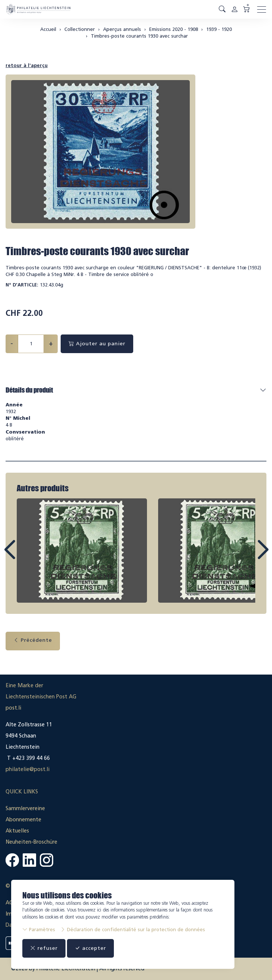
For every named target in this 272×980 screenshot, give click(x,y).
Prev (26, 556)
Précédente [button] (33, 640)
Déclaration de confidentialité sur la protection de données (133, 930)
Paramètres (39, 930)
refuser (44, 948)
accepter (90, 948)
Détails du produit (29, 390)
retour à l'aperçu (27, 65)
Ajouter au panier (97, 344)
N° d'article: (22, 285)
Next (246, 556)
